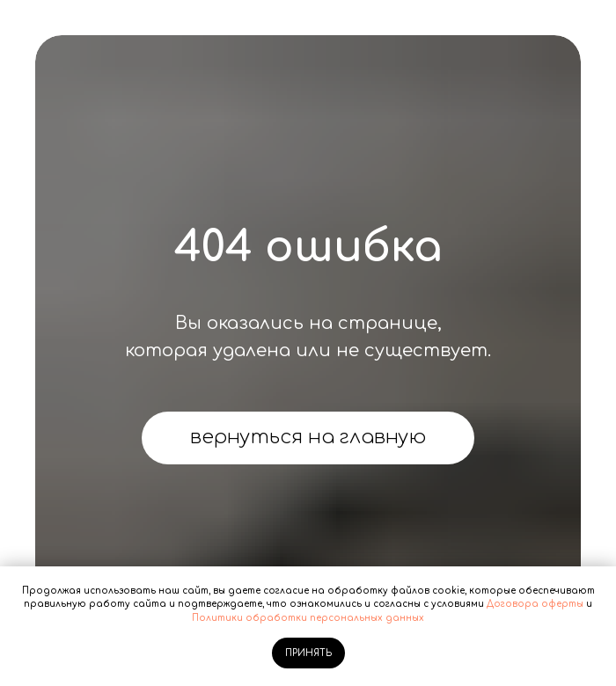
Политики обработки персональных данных (308, 618)
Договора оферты (535, 604)
